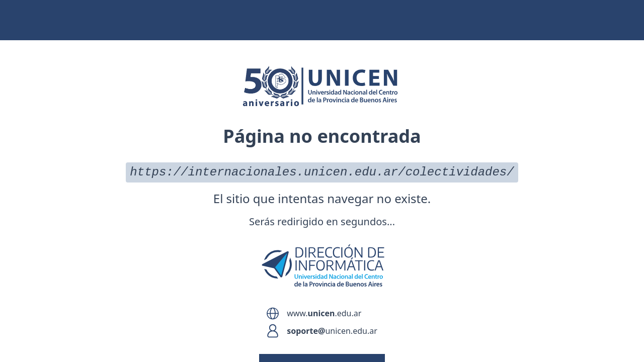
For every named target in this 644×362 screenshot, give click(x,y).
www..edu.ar (324, 313)
